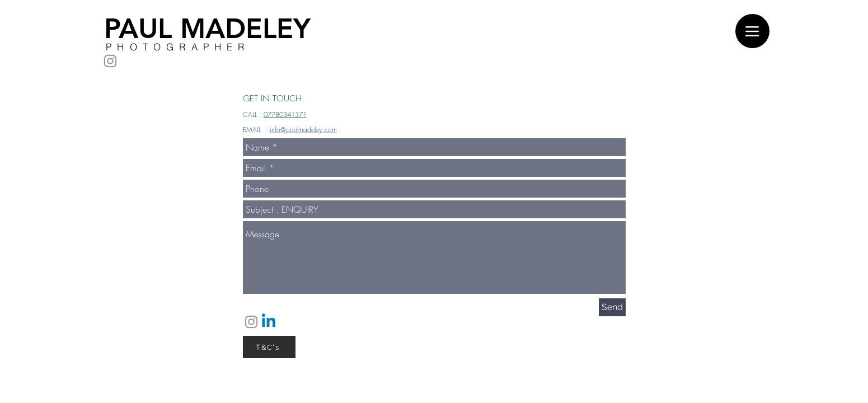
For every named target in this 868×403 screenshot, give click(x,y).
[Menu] (752, 31)
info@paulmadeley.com (303, 130)
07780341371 (285, 114)
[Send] (612, 307)
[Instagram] (110, 61)
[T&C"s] (269, 347)
